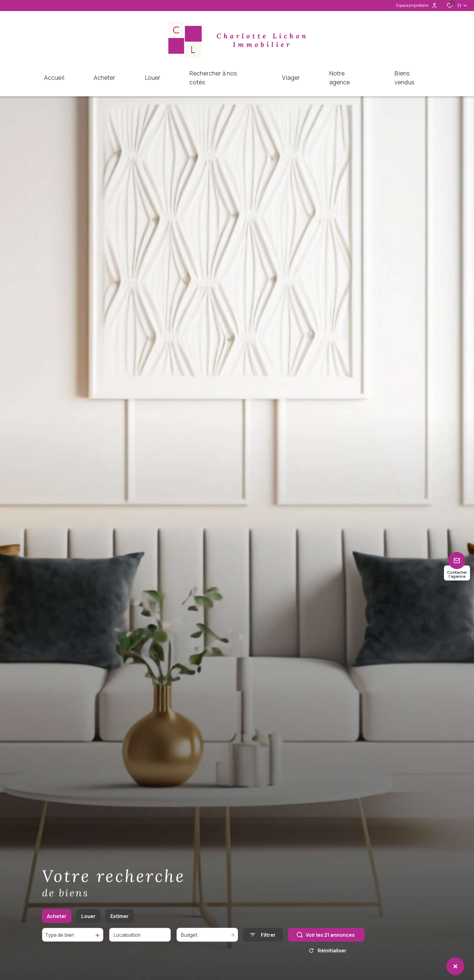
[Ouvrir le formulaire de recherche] (263, 937)
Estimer (120, 918)
